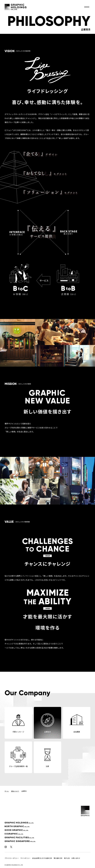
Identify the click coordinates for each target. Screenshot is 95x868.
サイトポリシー (26, 858)
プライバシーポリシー (12, 858)
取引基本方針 (58, 858)
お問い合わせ (76, 858)
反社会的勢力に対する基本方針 (42, 858)
